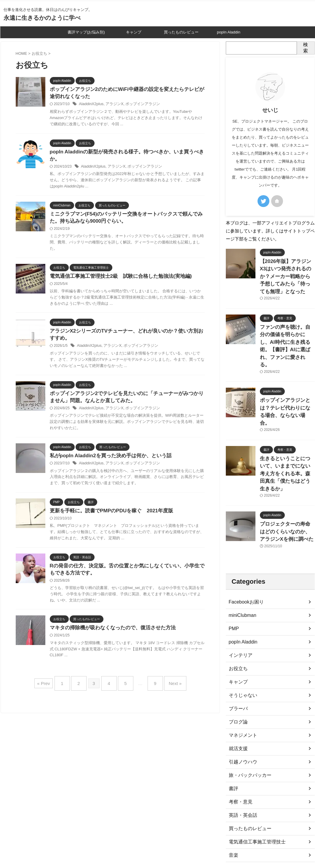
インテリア (239, 602)
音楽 (233, 802)
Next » (168, 682)
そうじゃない (241, 642)
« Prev (52, 682)
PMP (233, 575)
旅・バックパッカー (247, 722)
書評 (233, 735)
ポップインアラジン (138, 105)
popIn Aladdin (229, 32)
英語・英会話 (241, 762)
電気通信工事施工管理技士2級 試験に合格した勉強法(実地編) (117, 272)
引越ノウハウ (241, 708)
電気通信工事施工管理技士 (254, 788)
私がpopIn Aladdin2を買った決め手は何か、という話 (107, 454)
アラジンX (112, 105)
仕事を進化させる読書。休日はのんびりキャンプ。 (158, 842)
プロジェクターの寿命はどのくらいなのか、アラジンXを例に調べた (287, 479)
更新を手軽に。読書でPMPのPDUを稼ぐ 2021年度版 (108, 510)
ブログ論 (237, 668)
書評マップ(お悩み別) (86, 32)
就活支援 (237, 695)
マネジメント (241, 682)
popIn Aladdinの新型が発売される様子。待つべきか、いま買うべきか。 (127, 153)
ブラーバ (237, 655)
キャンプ (134, 32)
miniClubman (241, 562)
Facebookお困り (244, 548)
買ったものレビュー (181, 32)
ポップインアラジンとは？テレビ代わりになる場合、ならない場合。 (287, 377)
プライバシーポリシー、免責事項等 (158, 830)
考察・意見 (239, 748)
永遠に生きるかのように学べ (42, 18)
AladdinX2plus (90, 105)
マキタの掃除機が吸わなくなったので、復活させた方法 (109, 629)
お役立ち (237, 615)
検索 (306, 48)
